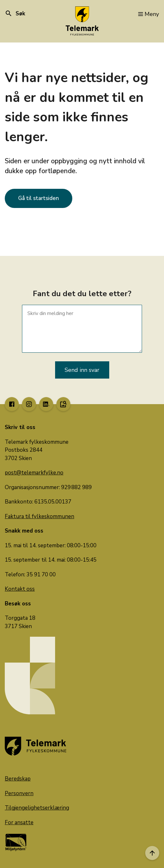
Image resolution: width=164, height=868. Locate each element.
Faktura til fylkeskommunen (39, 516)
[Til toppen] (152, 853)
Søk (15, 14)
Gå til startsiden (39, 198)
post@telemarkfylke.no (34, 473)
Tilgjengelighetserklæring (37, 808)
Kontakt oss (20, 589)
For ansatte (19, 822)
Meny (149, 14)
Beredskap (18, 779)
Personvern (19, 793)
